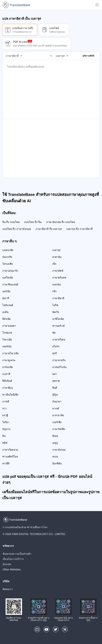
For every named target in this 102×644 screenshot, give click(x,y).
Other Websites (12, 570)
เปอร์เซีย (57, 422)
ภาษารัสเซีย (59, 429)
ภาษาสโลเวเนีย (10, 353)
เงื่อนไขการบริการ (13, 559)
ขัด (54, 333)
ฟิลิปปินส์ (7, 381)
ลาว (4, 408)
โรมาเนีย (7, 340)
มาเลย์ (56, 408)
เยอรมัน (57, 284)
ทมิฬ (5, 443)
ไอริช (55, 305)
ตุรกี (55, 353)
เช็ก (54, 264)
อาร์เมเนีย (8, 367)
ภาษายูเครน (9, 360)
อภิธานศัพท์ (88, 56)
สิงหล (55, 436)
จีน (4, 436)
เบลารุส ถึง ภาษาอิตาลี (80, 229)
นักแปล (7, 564)
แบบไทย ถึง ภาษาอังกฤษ (17, 229)
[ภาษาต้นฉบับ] (15, 56)
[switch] (51, 56)
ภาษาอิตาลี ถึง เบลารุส (49, 229)
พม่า (55, 374)
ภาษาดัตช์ (58, 271)
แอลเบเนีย (8, 250)
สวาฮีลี (6, 463)
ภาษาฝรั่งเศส (59, 278)
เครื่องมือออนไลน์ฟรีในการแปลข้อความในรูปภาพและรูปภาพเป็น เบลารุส (51, 495)
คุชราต (56, 381)
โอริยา (6, 422)
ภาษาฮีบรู (7, 388)
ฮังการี (6, 298)
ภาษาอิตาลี (58, 298)
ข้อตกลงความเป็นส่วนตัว (17, 554)
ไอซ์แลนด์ (8, 305)
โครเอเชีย (8, 264)
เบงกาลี (6, 374)
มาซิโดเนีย (58, 319)
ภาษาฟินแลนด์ (10, 284)
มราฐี (5, 415)
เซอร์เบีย (7, 346)
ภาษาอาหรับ (59, 360)
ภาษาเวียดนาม (10, 450)
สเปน (55, 457)
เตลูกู (55, 443)
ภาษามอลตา (9, 326)
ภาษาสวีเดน (59, 340)
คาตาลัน (57, 257)
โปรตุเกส (7, 333)
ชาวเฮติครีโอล (10, 457)
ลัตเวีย (56, 312)
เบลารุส (56, 250)
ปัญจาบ (6, 429)
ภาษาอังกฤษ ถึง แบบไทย (61, 222)
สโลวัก (56, 346)
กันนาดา (57, 401)
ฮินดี (55, 388)
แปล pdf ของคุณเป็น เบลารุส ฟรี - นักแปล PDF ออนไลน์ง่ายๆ (47, 480)
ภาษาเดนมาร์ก (10, 271)
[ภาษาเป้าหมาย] (63, 56)
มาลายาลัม (58, 415)
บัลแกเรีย (7, 257)
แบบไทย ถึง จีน (33, 222)
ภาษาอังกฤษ (59, 450)
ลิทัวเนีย (6, 319)
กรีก (54, 291)
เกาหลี (6, 401)
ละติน (5, 312)
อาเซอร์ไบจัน (59, 367)
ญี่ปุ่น (55, 395)
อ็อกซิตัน (57, 463)
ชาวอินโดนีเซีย (10, 395)
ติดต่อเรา (8, 589)
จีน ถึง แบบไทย (11, 222)
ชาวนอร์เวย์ (58, 326)
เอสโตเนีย (8, 278)
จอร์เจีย (6, 291)
